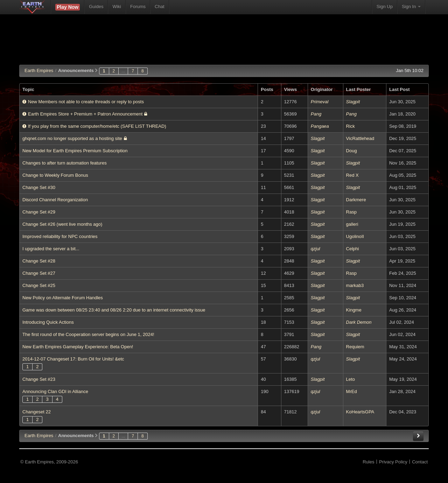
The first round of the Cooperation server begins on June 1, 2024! (88, 334)
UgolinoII (355, 236)
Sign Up (385, 6)
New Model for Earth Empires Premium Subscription (75, 151)
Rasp (351, 212)
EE (39, 436)
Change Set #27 (39, 273)
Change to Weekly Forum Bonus (55, 175)
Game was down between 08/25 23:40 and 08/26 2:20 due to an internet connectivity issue (114, 310)
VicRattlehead (360, 138)
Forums (138, 6)
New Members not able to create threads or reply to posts (83, 102)
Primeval (320, 102)
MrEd (352, 391)
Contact (420, 462)
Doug (352, 151)
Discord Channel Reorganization (55, 200)
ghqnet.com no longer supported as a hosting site (75, 138)
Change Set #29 (39, 212)
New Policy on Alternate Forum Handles (63, 298)
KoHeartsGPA (360, 412)
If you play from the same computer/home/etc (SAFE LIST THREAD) (94, 126)
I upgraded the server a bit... (51, 249)
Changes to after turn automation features (65, 163)
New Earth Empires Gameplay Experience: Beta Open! (78, 347)
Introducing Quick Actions (48, 322)
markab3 (355, 285)
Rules (368, 462)
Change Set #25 (39, 285)
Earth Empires (39, 71)
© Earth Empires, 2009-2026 (49, 462)
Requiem (355, 347)
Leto (351, 379)
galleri (352, 224)
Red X (352, 175)
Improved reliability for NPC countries (60, 236)
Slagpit (353, 102)
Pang (316, 114)
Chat (159, 6)
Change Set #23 (39, 379)
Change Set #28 (39, 261)
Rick (351, 126)
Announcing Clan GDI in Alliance (55, 391)
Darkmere (356, 200)
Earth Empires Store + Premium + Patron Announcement (85, 114)
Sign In (411, 6)
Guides (96, 6)
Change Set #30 (39, 187)
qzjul (316, 249)
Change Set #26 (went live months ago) (62, 224)
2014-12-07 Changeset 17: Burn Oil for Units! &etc (73, 359)
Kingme (354, 310)
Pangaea (320, 126)
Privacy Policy (393, 462)
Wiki (117, 6)
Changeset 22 (37, 412)
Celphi (353, 249)
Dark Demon (359, 322)
